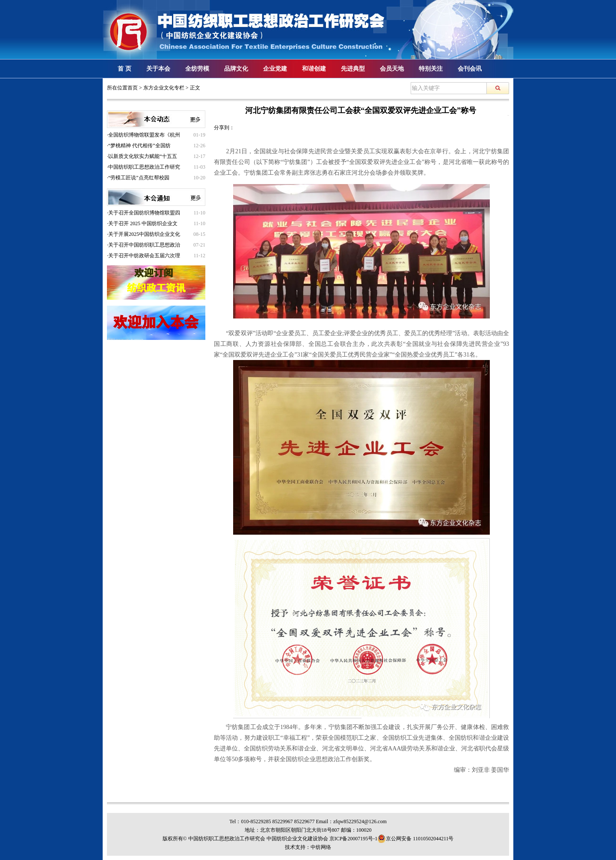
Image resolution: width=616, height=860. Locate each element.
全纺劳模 (197, 69)
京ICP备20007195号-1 (354, 839)
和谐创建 (314, 69)
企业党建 (275, 69)
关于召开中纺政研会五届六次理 (144, 256)
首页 (133, 88)
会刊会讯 (470, 69)
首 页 (124, 69)
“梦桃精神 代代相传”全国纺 (139, 146)
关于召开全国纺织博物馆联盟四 (144, 213)
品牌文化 (236, 69)
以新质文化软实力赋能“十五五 (143, 156)
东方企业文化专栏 (164, 88)
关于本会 (158, 69)
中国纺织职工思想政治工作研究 (144, 167)
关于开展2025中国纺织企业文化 (144, 234)
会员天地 (392, 69)
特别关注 (431, 69)
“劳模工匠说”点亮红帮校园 (139, 178)
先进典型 (353, 69)
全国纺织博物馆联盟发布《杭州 (144, 135)
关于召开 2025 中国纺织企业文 (143, 223)
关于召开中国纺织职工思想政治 (144, 245)
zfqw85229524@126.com (360, 821)
